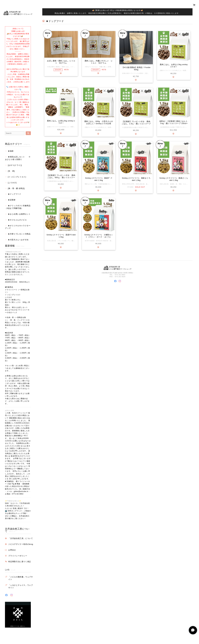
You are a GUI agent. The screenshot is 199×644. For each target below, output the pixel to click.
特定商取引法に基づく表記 (20, 562)
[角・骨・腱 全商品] (16, 188)
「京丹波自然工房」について (21, 538)
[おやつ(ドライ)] (15, 165)
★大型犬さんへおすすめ (18, 240)
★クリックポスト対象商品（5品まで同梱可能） (18, 207)
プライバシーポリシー (18, 556)
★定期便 (12, 200)
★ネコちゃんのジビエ (17, 220)
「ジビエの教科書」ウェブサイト (21, 578)
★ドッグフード (15, 194)
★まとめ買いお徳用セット (19, 214)
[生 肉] (11, 171)
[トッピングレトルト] (17, 177)
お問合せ (12, 550)
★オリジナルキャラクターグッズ (18, 227)
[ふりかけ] (12, 183)
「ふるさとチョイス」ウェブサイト (21, 586)
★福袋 (11, 151)
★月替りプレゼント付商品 (19, 234)
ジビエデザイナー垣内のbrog (21, 544)
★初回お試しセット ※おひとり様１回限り (18, 158)
